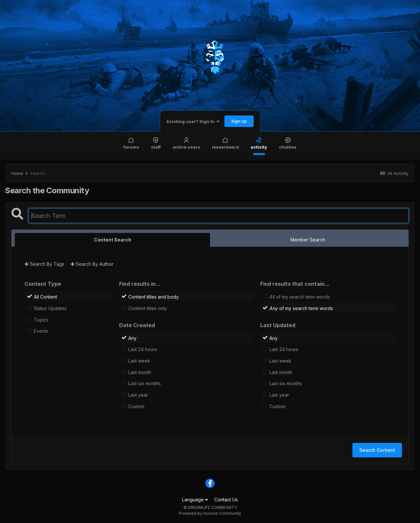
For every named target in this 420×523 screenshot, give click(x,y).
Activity (259, 143)
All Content (45, 297)
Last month (140, 372)
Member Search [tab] (308, 240)
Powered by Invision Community (210, 513)
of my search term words (300, 297)
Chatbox (288, 143)
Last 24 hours (143, 349)
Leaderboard (225, 143)
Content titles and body (154, 297)
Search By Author (92, 264)
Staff (156, 143)
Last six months (145, 383)
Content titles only (148, 308)
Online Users (186, 143)
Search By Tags (44, 264)
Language (195, 500)
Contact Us (226, 500)
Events (41, 331)
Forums (131, 143)
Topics (41, 319)
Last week (139, 361)
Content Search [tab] (113, 240)
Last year (138, 395)
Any (132, 338)
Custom (136, 406)
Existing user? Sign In (193, 121)
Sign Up (239, 121)
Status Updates (50, 308)
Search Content (377, 450)
